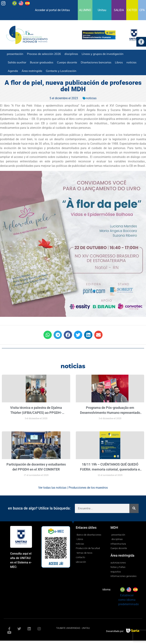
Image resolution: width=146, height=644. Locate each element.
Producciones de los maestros (88, 488)
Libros (119, 62)
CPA (142, 10)
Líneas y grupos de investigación (103, 54)
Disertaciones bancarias (96, 62)
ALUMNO (85, 10)
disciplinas (71, 54)
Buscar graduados (42, 62)
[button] (48, 335)
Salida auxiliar (17, 62)
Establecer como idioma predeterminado (21, 13)
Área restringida (32, 71)
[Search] (134, 508)
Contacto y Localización (61, 71)
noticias (131, 62)
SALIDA (119, 10)
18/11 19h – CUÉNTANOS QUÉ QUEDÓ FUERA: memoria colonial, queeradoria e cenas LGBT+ (110, 469)
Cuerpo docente (67, 62)
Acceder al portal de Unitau (52, 10)
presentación (15, 54)
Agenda (13, 71)
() (37, 413)
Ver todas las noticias (52, 488)
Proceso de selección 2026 (44, 54)
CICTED (132, 10)
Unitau (102, 10)
